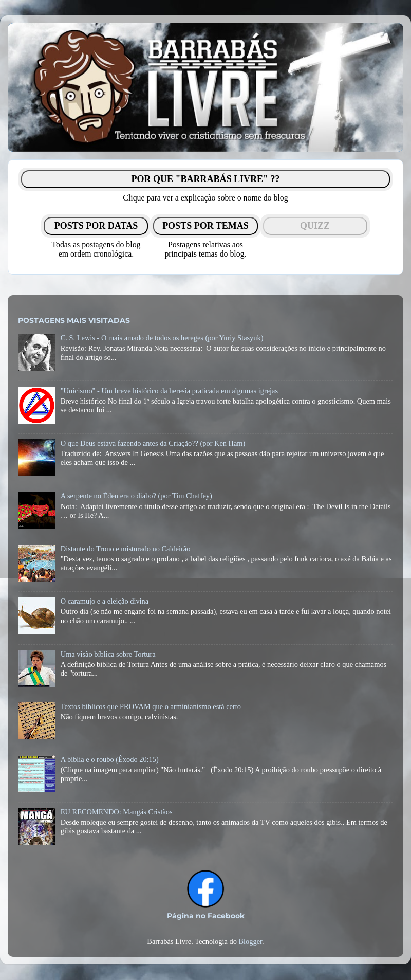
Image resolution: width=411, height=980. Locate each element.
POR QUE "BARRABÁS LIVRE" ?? (205, 179)
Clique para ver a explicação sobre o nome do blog (205, 198)
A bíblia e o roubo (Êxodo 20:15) (110, 759)
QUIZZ (315, 226)
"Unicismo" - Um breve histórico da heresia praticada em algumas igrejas (169, 391)
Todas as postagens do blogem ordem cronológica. (96, 249)
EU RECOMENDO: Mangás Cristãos (117, 812)
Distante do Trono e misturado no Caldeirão (126, 549)
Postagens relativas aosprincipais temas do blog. (205, 249)
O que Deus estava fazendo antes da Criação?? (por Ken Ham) (153, 443)
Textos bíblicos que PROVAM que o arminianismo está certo (151, 706)
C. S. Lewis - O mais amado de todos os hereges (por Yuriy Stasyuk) (162, 338)
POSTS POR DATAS (96, 226)
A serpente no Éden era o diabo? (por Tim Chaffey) (136, 496)
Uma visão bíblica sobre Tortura (108, 654)
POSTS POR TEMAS (206, 226)
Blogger (250, 941)
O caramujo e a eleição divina (105, 601)
